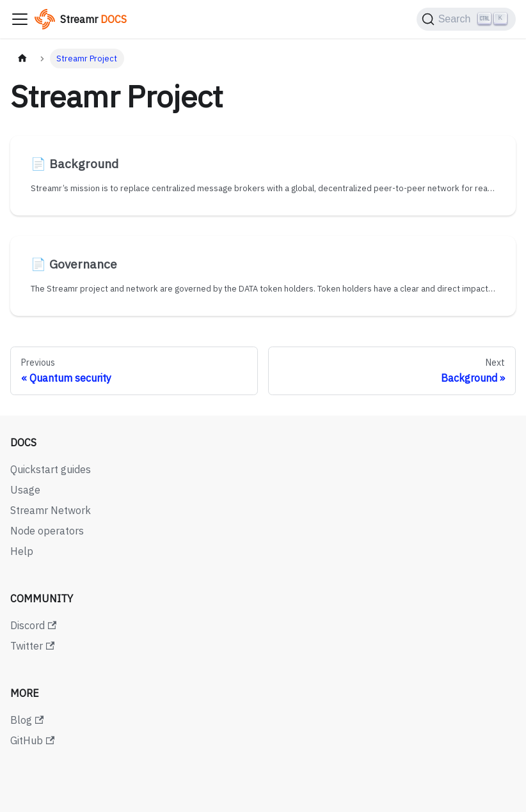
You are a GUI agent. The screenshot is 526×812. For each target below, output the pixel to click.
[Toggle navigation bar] (20, 19)
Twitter (32, 646)
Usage (25, 490)
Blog (27, 720)
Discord (33, 625)
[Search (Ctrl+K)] (466, 19)
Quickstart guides (51, 469)
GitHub (32, 740)
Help (22, 551)
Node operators (47, 531)
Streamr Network (51, 510)
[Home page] (22, 59)
